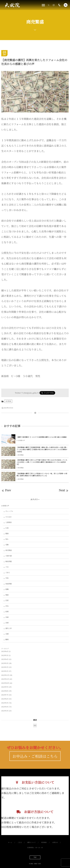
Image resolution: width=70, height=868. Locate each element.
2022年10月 (5, 683)
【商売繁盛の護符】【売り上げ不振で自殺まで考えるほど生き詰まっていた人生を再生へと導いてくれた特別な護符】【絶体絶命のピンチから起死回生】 (42, 462)
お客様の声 (21, 440)
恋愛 (7, 600)
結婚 (7, 612)
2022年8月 (5, 691)
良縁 (7, 617)
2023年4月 (5, 659)
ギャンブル (9, 511)
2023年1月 (5, 671)
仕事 (7, 528)
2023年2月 (5, 667)
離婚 (7, 639)
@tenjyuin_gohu (30, 393)
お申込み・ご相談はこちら (35, 761)
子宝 (7, 567)
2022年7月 (5, 695)
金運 (7, 634)
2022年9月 (5, 687)
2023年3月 (5, 663)
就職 (7, 589)
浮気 (7, 606)
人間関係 (9, 522)
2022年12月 (5, 675)
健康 (7, 533)
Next (64, 490)
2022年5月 (5, 703)
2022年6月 (5, 699)
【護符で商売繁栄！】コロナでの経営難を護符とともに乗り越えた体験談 (42, 437)
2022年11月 (5, 679)
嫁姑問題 (9, 561)
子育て (8, 573)
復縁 (7, 595)
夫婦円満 (9, 556)
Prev (6, 490)
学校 (7, 578)
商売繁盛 (8, 401)
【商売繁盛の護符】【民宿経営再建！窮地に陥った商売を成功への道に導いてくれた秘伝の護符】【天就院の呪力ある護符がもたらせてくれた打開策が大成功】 (42, 450)
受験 (7, 545)
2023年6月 (5, 651)
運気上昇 (9, 628)
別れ (7, 539)
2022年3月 (5, 711)
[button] (66, 5)
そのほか (9, 517)
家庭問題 (9, 584)
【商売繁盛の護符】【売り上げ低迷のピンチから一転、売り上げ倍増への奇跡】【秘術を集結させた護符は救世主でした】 (42, 475)
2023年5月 (5, 655)
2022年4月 (5, 707)
